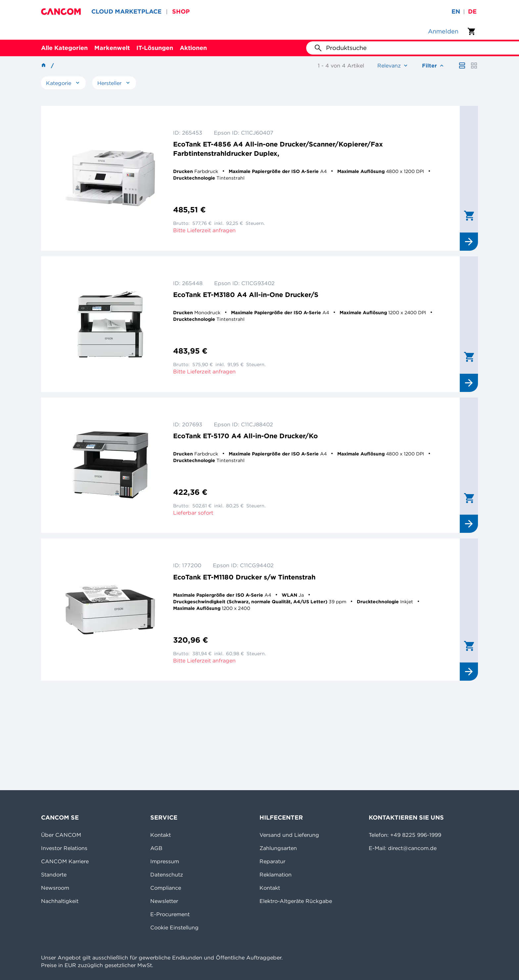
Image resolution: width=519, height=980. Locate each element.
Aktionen (193, 48)
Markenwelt (112, 48)
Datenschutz (167, 874)
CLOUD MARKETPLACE (126, 11)
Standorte (54, 874)
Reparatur (272, 861)
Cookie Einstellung (174, 927)
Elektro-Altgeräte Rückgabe (296, 901)
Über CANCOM (61, 835)
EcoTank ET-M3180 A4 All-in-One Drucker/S (246, 295)
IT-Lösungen (155, 48)
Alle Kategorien (64, 48)
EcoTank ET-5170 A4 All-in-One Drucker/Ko (245, 436)
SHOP (181, 11)
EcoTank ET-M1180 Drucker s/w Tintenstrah (244, 577)
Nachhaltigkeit (60, 901)
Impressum (165, 861)
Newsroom (55, 888)
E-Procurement (170, 914)
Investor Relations (64, 848)
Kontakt (161, 835)
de (472, 11)
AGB (156, 848)
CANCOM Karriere (65, 861)
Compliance (166, 888)
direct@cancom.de (412, 848)
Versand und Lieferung (289, 835)
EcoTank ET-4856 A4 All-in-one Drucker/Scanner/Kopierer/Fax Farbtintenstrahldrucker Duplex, (278, 149)
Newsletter (164, 901)
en (456, 11)
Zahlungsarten (278, 848)
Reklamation (276, 874)
